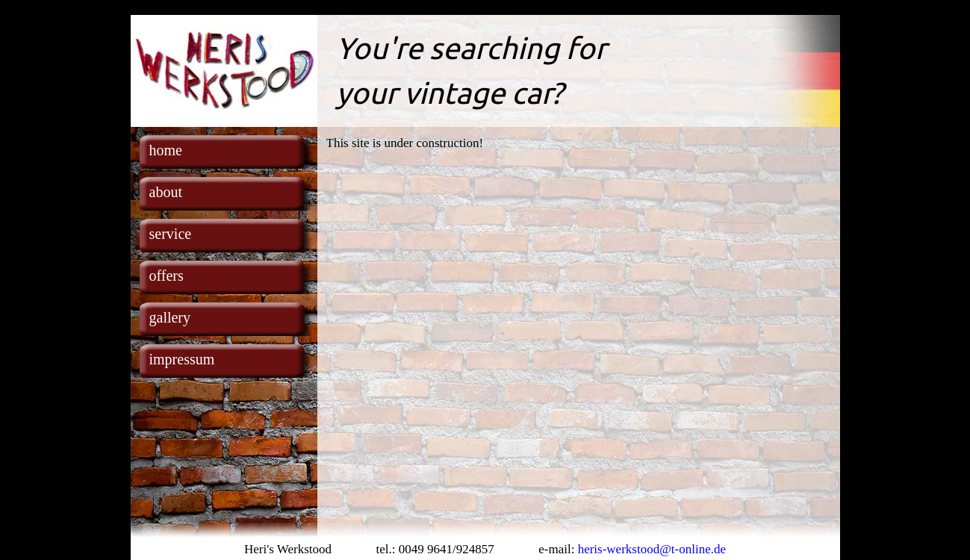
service (171, 234)
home (166, 150)
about (166, 192)
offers (167, 276)
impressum (182, 359)
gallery (170, 317)
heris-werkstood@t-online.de (652, 549)
